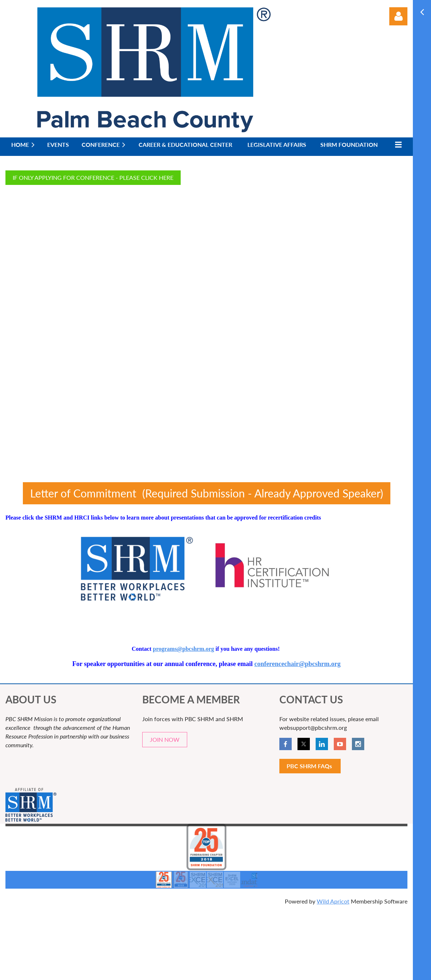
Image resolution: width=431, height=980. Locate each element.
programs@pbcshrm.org (183, 649)
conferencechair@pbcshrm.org (297, 664)
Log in (398, 16)
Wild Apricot (333, 901)
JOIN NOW (165, 739)
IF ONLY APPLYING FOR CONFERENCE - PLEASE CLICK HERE (93, 177)
